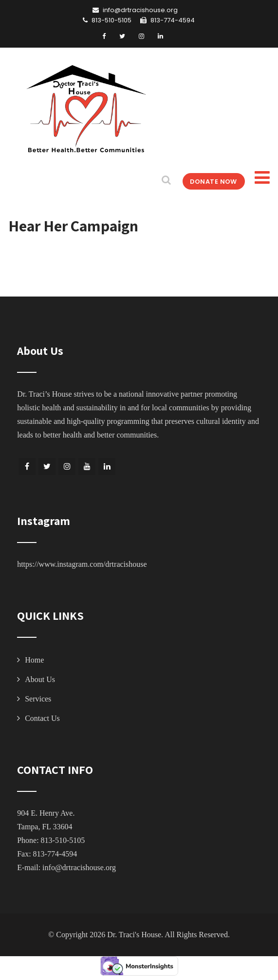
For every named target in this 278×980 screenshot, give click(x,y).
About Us (40, 679)
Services (38, 699)
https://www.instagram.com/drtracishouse (82, 564)
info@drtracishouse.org (79, 867)
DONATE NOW (208, 181)
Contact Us (42, 718)
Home (34, 660)
